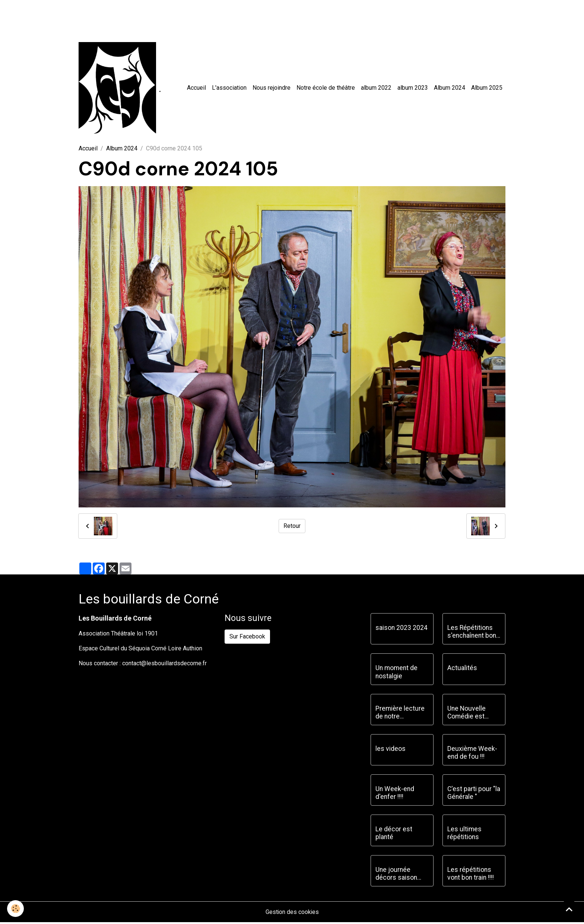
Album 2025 (487, 88)
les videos (391, 750)
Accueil (196, 88)
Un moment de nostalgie (396, 674)
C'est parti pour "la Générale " (474, 794)
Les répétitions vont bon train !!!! (471, 875)
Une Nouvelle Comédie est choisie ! (466, 714)
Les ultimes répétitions (464, 835)
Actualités (462, 670)
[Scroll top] (569, 909)
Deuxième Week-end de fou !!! (472, 754)
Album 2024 (450, 88)
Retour (292, 528)
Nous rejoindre (272, 88)
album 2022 (376, 88)
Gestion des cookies (292, 913)
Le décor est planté (394, 835)
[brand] (120, 89)
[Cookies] (16, 909)
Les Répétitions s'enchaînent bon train (472, 634)
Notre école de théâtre (326, 88)
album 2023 (413, 88)
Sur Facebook (247, 638)
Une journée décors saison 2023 (396, 875)
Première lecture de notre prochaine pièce (400, 714)
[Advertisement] (136, 17)
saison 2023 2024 (401, 630)
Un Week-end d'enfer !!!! (395, 794)
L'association (229, 88)
